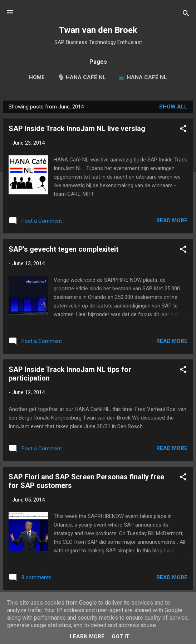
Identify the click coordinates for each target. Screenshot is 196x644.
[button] (183, 130)
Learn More (87, 636)
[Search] (186, 14)
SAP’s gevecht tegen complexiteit (63, 249)
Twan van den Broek (98, 30)
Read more (172, 221)
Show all (173, 107)
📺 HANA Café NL (143, 77)
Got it (121, 636)
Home (37, 77)
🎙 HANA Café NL (82, 77)
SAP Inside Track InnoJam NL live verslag (77, 129)
